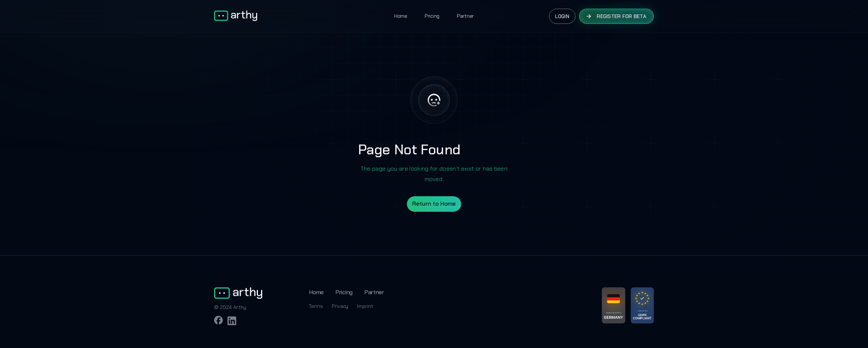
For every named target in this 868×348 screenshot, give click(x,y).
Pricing (432, 16)
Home (401, 16)
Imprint (365, 306)
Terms (316, 306)
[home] (236, 16)
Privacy (340, 306)
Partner (465, 16)
